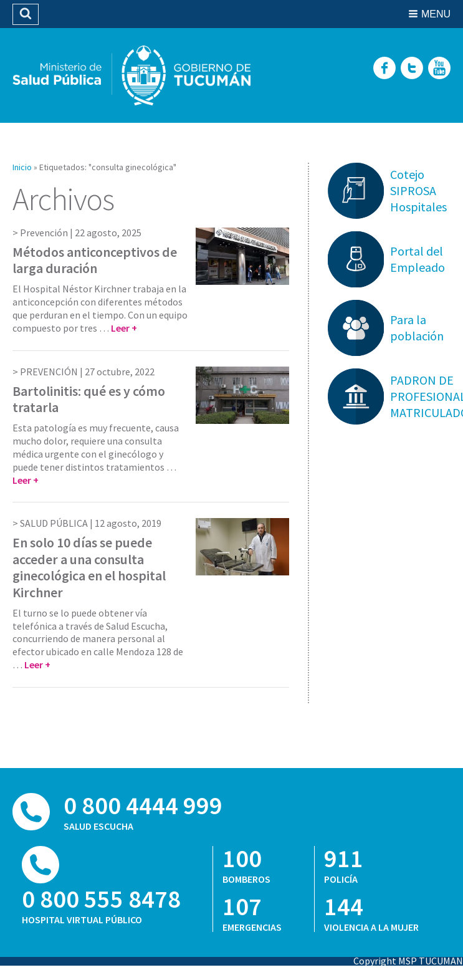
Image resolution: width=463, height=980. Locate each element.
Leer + (124, 328)
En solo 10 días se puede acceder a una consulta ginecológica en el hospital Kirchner (89, 567)
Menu (436, 14)
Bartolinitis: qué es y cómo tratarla (89, 399)
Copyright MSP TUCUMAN (408, 961)
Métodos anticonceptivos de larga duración (95, 260)
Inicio (22, 167)
